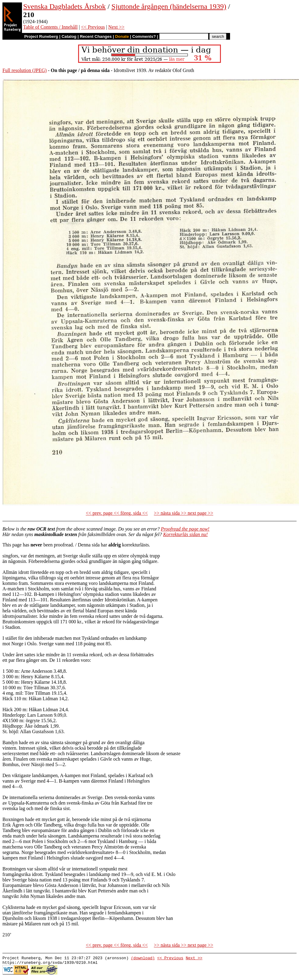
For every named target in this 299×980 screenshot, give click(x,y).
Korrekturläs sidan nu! (186, 534)
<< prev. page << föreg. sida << (117, 513)
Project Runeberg (41, 36)
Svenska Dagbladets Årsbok (65, 6)
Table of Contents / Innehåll (50, 27)
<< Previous (93, 27)
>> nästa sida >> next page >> (184, 513)
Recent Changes (96, 36)
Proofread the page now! (185, 529)
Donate (122, 36)
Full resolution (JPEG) (25, 70)
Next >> (116, 27)
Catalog (69, 36)
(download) (143, 959)
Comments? (144, 36)
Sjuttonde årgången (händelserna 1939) (169, 6)
